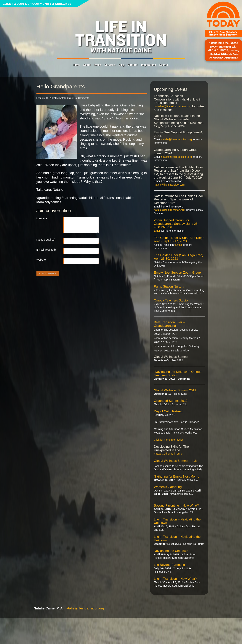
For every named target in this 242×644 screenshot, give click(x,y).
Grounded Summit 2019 (171, 401)
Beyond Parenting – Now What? (176, 506)
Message (42, 218)
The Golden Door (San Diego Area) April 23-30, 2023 (179, 257)
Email (157, 231)
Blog (121, 65)
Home (76, 65)
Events (164, 65)
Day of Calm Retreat (168, 411)
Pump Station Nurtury (169, 287)
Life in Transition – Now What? (175, 579)
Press (97, 65)
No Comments (82, 98)
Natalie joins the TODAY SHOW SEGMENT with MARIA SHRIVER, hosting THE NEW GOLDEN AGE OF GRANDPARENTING (223, 50)
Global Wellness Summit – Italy (176, 461)
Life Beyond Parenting (169, 565)
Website (41, 260)
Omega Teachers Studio (171, 300)
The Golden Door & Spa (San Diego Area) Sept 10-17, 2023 (179, 240)
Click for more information (169, 440)
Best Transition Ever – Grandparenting (169, 324)
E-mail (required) (46, 250)
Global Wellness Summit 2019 (175, 390)
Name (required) (46, 240)
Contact (132, 65)
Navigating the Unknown (171, 551)
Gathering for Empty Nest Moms (176, 477)
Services (110, 65)
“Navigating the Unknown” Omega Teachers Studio (178, 374)
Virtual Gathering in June (168, 454)
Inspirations (149, 65)
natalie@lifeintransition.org (173, 106)
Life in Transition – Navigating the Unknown (177, 521)
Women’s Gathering (168, 487)
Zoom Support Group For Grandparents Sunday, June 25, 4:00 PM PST (176, 224)
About (87, 65)
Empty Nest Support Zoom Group (177, 273)
